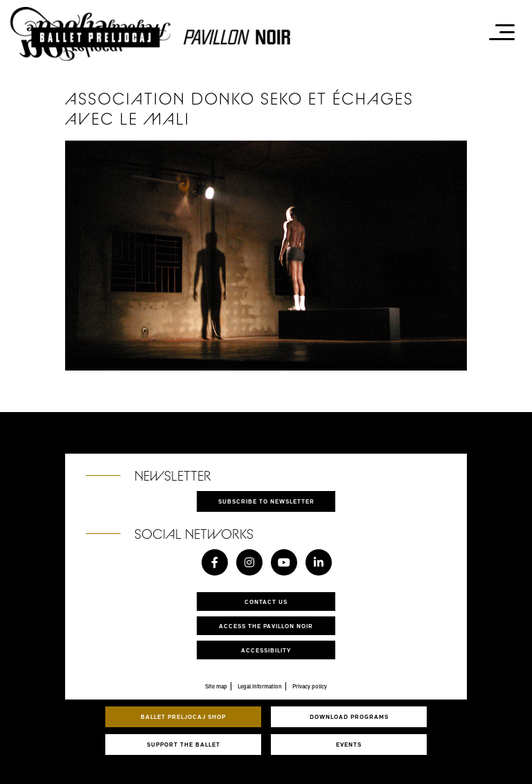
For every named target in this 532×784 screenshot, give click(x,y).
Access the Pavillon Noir (266, 626)
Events (349, 744)
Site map (216, 686)
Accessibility (266, 650)
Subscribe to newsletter (266, 501)
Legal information (260, 686)
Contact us (266, 602)
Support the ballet (184, 744)
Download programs (349, 716)
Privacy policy (310, 686)
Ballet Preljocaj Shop (183, 716)
